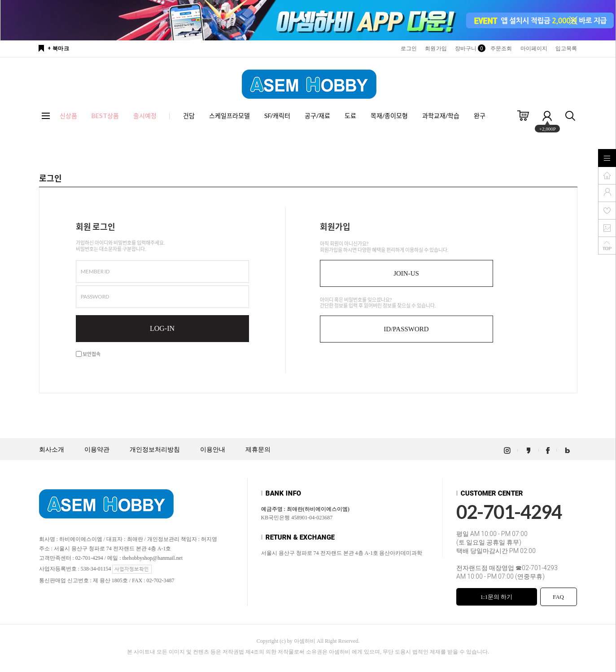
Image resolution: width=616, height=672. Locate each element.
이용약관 (97, 450)
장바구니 (469, 48)
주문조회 (501, 48)
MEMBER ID (95, 271)
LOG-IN (162, 328)
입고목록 (566, 48)
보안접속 (88, 354)
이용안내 (213, 450)
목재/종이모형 (389, 116)
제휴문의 (258, 450)
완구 (480, 116)
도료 (350, 116)
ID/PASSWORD (406, 329)
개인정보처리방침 (155, 450)
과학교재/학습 (441, 116)
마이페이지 (534, 48)
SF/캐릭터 (277, 116)
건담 (189, 116)
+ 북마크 (59, 48)
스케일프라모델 (229, 116)
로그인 (409, 48)
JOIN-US (406, 273)
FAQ (558, 597)
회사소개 (52, 450)
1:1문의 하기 (497, 597)
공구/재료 (317, 116)
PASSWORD (95, 296)
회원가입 (436, 48)
